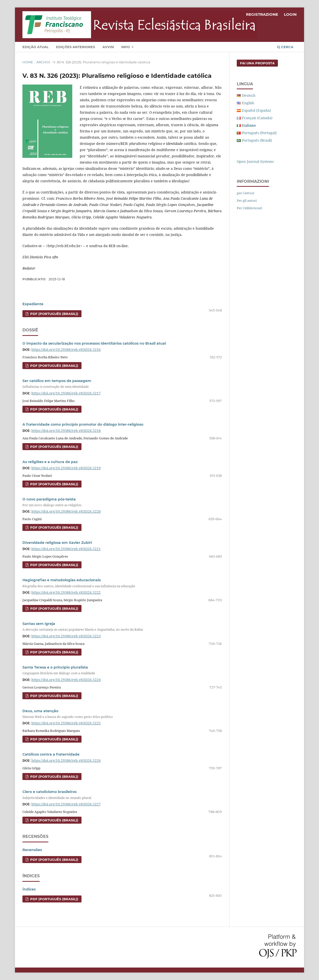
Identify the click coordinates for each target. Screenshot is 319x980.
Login (290, 14)
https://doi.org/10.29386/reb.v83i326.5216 (66, 349)
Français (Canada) (257, 118)
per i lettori (245, 193)
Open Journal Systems (255, 161)
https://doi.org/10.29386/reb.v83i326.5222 (66, 592)
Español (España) (256, 110)
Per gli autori (247, 200)
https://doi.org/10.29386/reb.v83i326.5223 (66, 636)
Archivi (43, 62)
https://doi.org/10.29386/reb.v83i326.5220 (66, 511)
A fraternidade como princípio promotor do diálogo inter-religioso (83, 424)
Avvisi (108, 47)
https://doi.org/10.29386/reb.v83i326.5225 (66, 723)
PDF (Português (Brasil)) (54, 314)
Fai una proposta (257, 63)
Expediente (33, 304)
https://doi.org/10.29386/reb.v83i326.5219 (66, 468)
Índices (29, 889)
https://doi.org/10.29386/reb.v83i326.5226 (66, 760)
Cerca (285, 47)
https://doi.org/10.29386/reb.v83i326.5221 (66, 549)
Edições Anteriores (76, 47)
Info (126, 47)
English (248, 103)
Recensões (32, 850)
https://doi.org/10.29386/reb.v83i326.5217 (66, 393)
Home (28, 62)
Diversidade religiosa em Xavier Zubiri (57, 543)
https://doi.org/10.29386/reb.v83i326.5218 (66, 431)
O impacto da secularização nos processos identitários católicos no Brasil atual (94, 343)
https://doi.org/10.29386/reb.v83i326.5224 (66, 680)
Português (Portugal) (259, 133)
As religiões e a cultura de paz (50, 462)
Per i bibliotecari (249, 208)
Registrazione (262, 14)
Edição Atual (36, 47)
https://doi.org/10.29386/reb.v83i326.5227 (66, 804)
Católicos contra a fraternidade (51, 754)
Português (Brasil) (257, 140)
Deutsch (249, 95)
